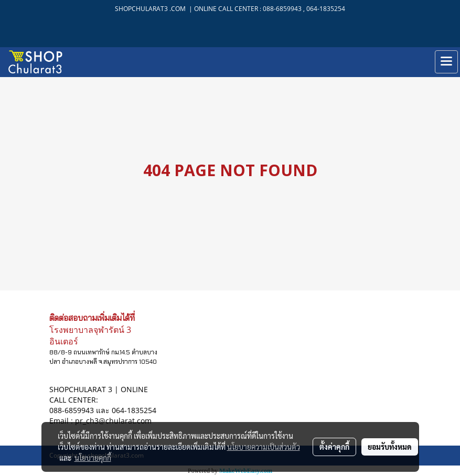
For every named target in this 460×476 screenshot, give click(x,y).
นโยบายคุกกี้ (93, 458)
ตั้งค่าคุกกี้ (334, 447)
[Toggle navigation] (446, 62)
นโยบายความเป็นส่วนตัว (264, 447)
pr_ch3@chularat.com (113, 421)
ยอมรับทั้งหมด (390, 447)
